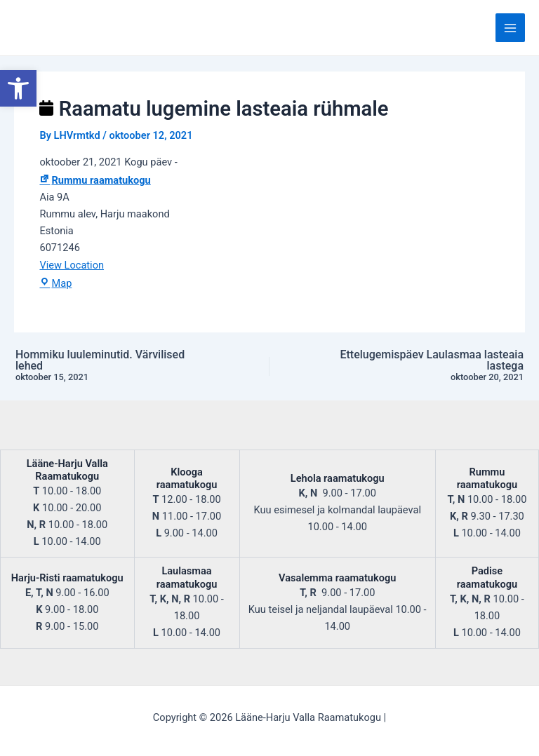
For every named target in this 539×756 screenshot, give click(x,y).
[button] (18, 88)
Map (55, 283)
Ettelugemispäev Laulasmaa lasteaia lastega (428, 366)
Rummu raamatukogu (95, 180)
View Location (72, 265)
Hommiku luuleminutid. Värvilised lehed (111, 366)
